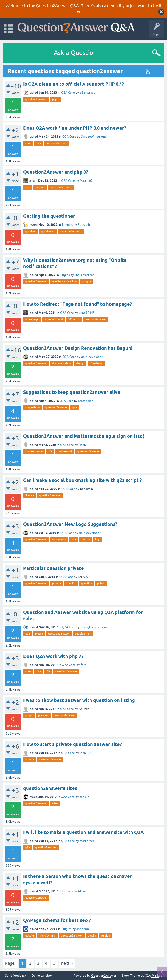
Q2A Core (68, 93)
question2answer (36, 99)
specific (71, 583)
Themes (67, 225)
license (30, 495)
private (57, 583)
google (30, 935)
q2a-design (96, 363)
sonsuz (84, 797)
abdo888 (83, 929)
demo (112, 6)
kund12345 (87, 313)
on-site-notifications (65, 281)
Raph (82, 445)
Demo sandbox (42, 976)
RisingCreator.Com (94, 627)
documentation (62, 363)
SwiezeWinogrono (94, 137)
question (31, 231)
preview (43, 715)
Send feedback (16, 976)
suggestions (33, 407)
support (40, 187)
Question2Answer (104, 976)
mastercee (87, 841)
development (83, 634)
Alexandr (84, 891)
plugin (39, 634)
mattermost (65, 451)
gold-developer (92, 357)
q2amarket (87, 93)
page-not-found (53, 319)
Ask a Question (75, 53)
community (59, 539)
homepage (32, 319)
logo (98, 539)
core (28, 143)
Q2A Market (153, 976)
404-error (74, 319)
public (101, 583)
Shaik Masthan (85, 275)
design (80, 363)
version (105, 935)
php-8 (56, 99)
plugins (87, 281)
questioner (48, 231)
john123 (86, 753)
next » (67, 963)
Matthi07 (86, 181)
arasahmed (86, 401)
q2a (75, 407)
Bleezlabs (84, 225)
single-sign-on (34, 451)
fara (83, 665)
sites (55, 803)
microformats (47, 935)
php (38, 143)
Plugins (65, 275)
